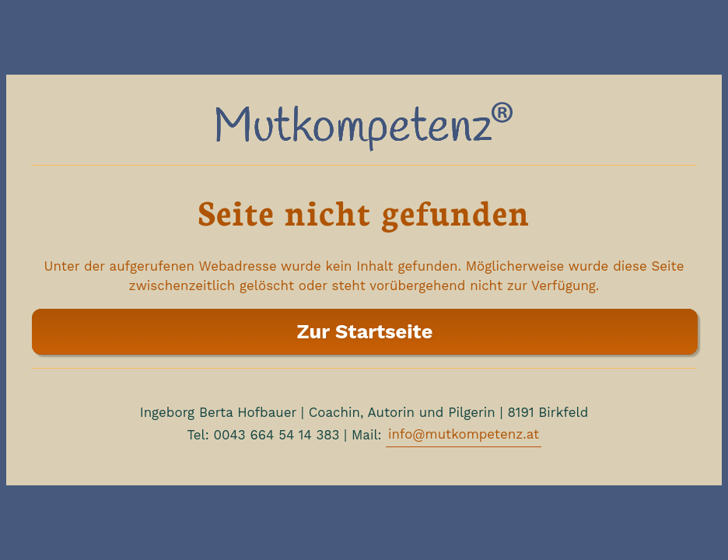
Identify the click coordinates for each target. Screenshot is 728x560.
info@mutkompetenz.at (464, 434)
